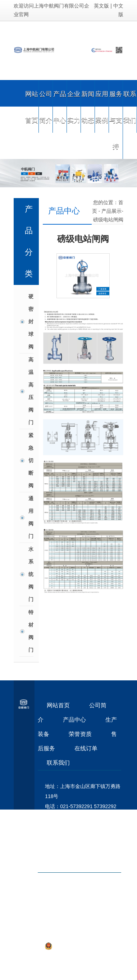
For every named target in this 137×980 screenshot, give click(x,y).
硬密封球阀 (31, 322)
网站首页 (32, 106)
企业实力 (74, 106)
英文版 (101, 6)
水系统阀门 (31, 574)
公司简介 (46, 106)
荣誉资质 (80, 734)
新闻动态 (88, 106)
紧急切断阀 (31, 460)
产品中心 (60, 106)
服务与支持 (116, 119)
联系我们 (130, 106)
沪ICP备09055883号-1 (95, 927)
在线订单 (86, 748)
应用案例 (102, 106)
